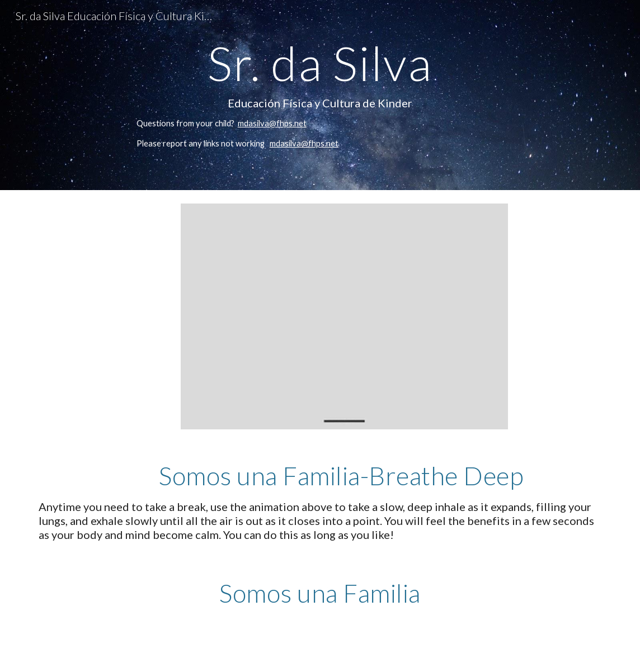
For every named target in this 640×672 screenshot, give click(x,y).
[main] (320, 95)
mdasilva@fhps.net (272, 123)
